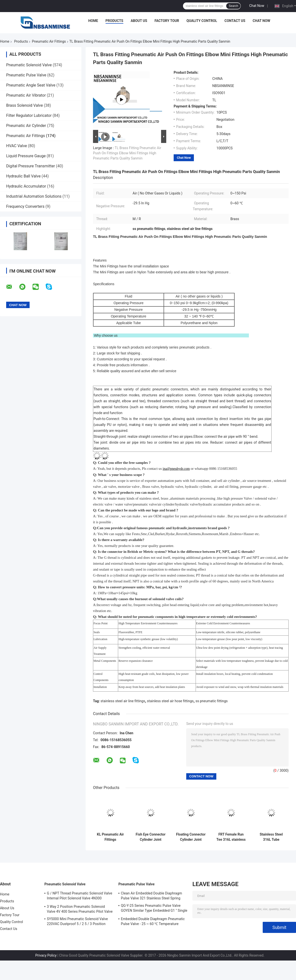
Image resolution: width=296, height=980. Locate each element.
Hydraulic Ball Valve (23, 176)
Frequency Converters (25, 206)
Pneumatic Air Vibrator (26, 95)
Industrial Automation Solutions (34, 196)
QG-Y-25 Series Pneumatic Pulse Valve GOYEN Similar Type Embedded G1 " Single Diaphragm (154, 909)
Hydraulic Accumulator (26, 186)
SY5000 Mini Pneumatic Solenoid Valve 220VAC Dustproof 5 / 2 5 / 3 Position (77, 921)
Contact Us (235, 21)
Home (93, 21)
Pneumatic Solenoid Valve (29, 65)
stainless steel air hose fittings (170, 701)
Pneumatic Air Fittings (49, 41)
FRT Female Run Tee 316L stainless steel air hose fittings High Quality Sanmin (231, 837)
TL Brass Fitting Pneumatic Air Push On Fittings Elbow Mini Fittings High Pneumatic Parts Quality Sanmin (127, 153)
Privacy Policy (46, 955)
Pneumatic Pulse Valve (26, 75)
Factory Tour (167, 21)
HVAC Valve (17, 146)
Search (233, 6)
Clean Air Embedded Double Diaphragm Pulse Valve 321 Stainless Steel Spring (151, 896)
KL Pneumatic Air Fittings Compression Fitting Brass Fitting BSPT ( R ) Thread (110, 837)
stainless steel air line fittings (123, 701)
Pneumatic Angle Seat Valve (31, 85)
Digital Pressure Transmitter (31, 166)
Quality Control (202, 21)
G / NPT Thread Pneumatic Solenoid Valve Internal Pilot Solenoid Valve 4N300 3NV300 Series (80, 896)
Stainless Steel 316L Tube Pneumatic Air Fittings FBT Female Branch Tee (271, 837)
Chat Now (257, 6)
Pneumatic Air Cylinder (26, 126)
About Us (139, 21)
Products (114, 21)
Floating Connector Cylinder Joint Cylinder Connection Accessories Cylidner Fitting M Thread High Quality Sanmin (191, 837)
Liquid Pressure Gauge (26, 156)
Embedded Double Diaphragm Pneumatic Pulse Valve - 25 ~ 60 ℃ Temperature (153, 921)
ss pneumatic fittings (212, 701)
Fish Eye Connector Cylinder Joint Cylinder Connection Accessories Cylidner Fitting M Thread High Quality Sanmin (151, 837)
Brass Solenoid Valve (25, 105)
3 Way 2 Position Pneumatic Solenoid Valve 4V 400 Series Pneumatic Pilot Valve (80, 909)
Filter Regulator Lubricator (29, 115)
